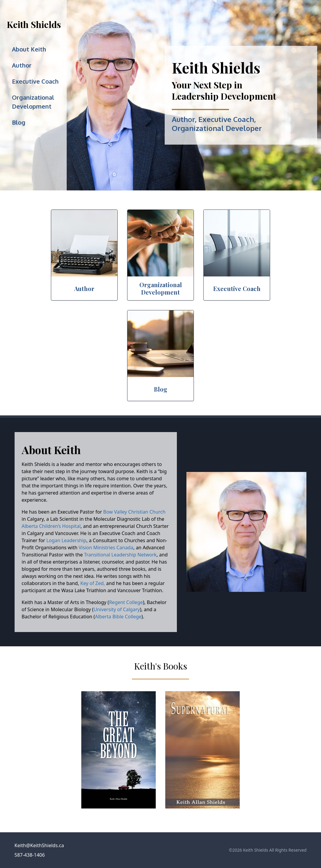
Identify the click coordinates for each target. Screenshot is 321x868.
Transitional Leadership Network (120, 555)
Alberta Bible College (118, 617)
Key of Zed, (93, 583)
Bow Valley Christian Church (134, 512)
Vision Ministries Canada (106, 548)
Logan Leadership (66, 540)
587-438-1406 (30, 855)
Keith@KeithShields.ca (39, 845)
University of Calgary (117, 609)
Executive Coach (35, 81)
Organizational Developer (217, 128)
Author (22, 65)
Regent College (126, 602)
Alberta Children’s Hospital (51, 526)
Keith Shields (34, 24)
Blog (19, 122)
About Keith (29, 49)
